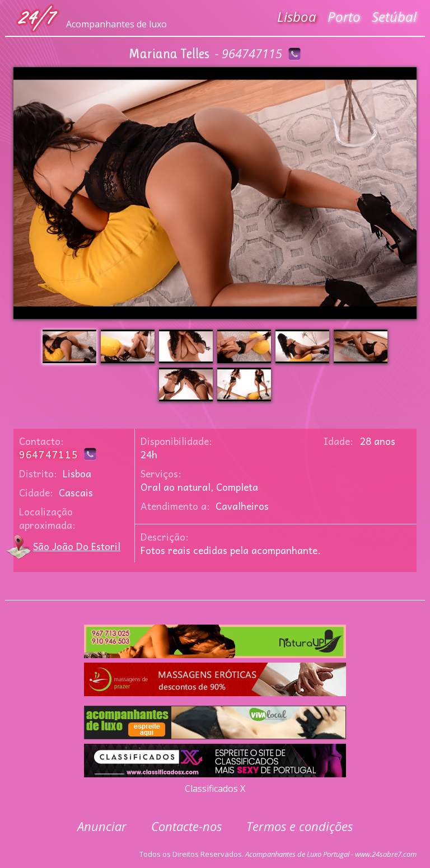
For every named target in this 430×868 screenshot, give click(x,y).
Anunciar (102, 826)
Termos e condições (300, 826)
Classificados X (215, 789)
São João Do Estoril (77, 546)
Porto (344, 17)
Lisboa (297, 17)
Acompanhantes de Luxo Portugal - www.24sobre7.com (331, 854)
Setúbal (394, 17)
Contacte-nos (186, 826)
